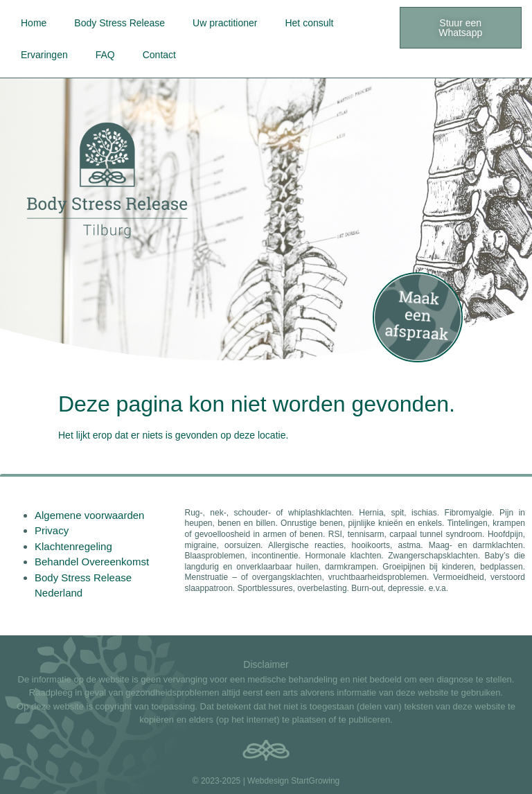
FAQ (105, 55)
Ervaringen (44, 55)
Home (34, 23)
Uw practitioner (225, 23)
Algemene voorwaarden (89, 515)
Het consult (309, 23)
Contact (159, 55)
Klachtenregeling (73, 546)
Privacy (52, 530)
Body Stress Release (119, 23)
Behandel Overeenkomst (92, 562)
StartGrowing (315, 781)
